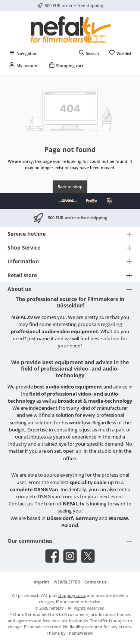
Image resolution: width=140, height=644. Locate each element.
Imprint (41, 582)
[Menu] (23, 53)
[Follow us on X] (88, 556)
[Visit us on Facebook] (52, 556)
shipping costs (72, 595)
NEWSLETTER (67, 582)
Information (23, 261)
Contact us (95, 582)
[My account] (24, 66)
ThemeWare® (80, 633)
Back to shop (70, 187)
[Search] (89, 53)
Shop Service (24, 247)
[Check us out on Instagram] (70, 556)
